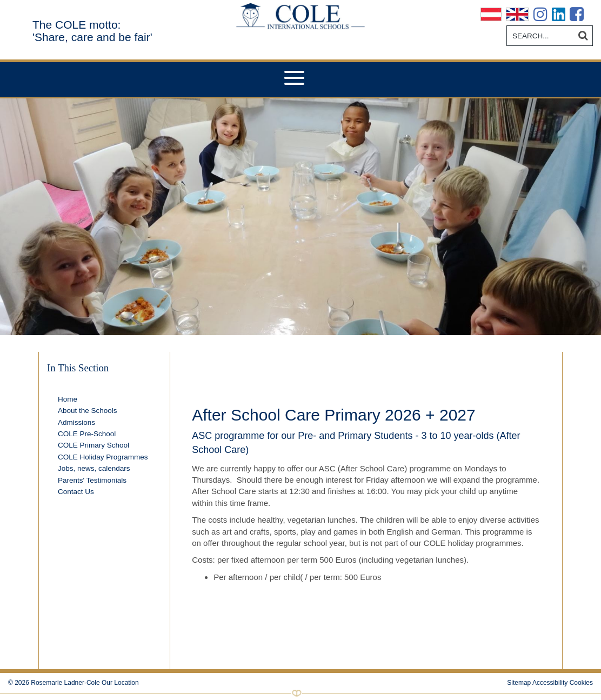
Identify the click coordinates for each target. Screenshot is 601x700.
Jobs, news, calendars (94, 468)
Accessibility (550, 683)
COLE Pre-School (87, 434)
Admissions (76, 422)
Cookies (581, 683)
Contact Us (76, 492)
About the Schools (88, 411)
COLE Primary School (94, 445)
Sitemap (519, 683)
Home (68, 399)
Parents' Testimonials (92, 480)
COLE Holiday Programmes (103, 457)
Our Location (120, 683)
